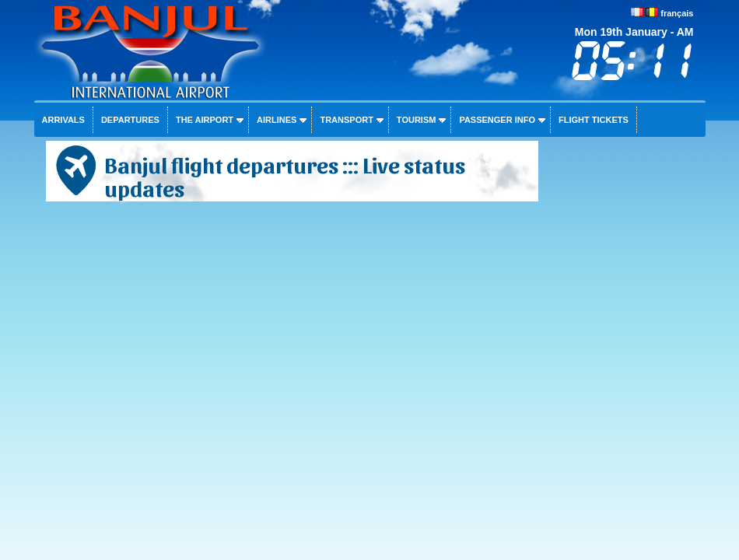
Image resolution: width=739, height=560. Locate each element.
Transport (346, 120)
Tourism (417, 120)
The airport (205, 120)
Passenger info (497, 120)
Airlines (277, 120)
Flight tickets (594, 120)
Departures (130, 120)
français (677, 13)
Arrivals (63, 120)
